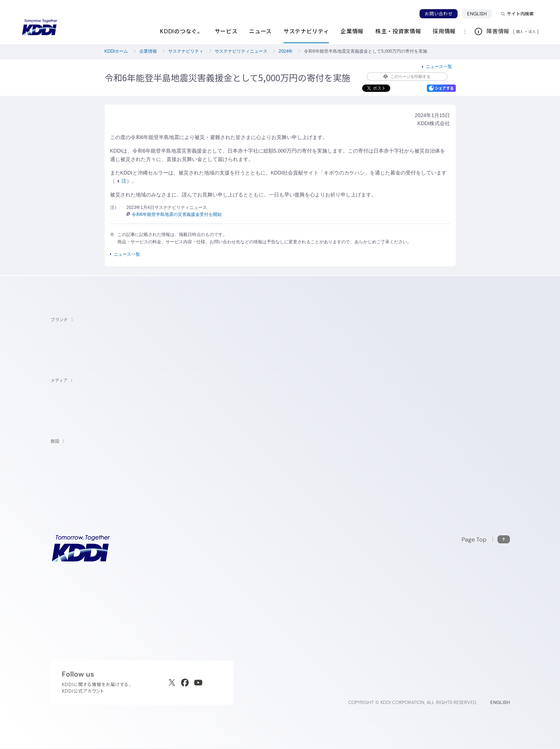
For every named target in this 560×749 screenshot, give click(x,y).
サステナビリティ (186, 51)
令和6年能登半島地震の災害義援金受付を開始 (174, 214)
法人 (533, 31)
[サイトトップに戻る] (40, 27)
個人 (520, 31)
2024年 (286, 51)
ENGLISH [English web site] (500, 702)
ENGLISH (477, 14)
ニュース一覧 (439, 67)
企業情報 (148, 51)
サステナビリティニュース (241, 51)
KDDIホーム (116, 51)
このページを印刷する (407, 76)
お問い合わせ (439, 14)
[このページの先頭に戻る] (486, 540)
